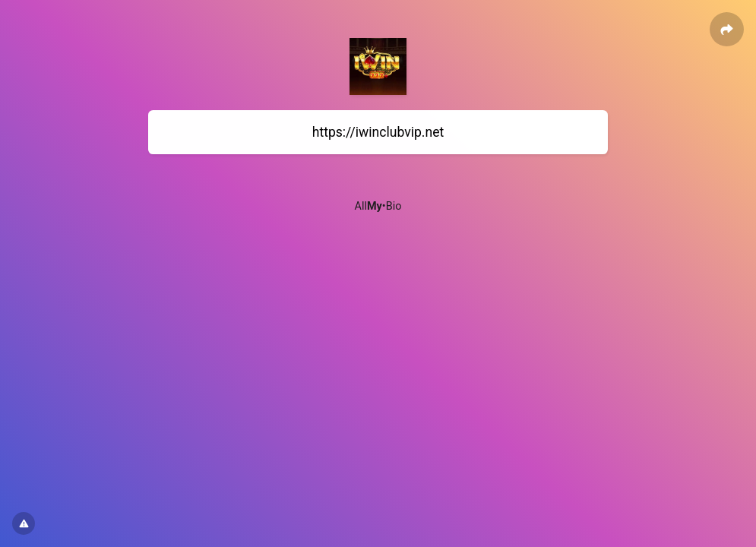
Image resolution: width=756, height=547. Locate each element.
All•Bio (378, 206)
